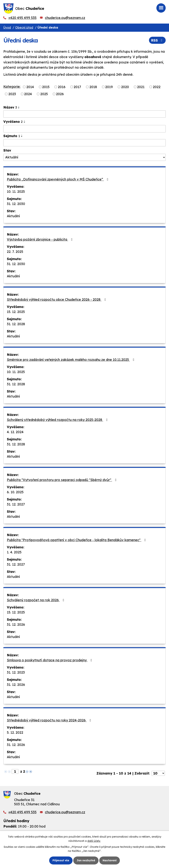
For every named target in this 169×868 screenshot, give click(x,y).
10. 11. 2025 (16, 192)
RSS (157, 40)
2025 (44, 94)
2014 (30, 87)
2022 (157, 87)
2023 (12, 94)
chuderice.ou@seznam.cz (65, 18)
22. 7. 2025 (15, 252)
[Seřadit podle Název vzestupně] (19, 106)
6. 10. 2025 (15, 492)
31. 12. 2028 (16, 324)
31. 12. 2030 (16, 204)
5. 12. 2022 (15, 732)
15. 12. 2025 (16, 312)
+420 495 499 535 (22, 18)
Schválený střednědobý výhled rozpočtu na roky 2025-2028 (58, 420)
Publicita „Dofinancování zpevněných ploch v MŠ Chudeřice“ (58, 179)
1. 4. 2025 (14, 552)
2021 (141, 87)
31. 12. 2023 (16, 672)
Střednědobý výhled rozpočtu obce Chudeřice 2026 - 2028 (57, 300)
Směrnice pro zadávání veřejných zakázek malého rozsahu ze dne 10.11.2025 (71, 360)
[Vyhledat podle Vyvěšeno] (84, 129)
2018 (93, 87)
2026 (60, 94)
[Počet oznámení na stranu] (158, 773)
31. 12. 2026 (16, 625)
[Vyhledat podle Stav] (84, 157)
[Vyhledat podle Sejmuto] (84, 143)
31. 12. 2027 (16, 504)
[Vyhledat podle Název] (84, 114)
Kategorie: (12, 87)
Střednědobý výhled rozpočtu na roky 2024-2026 (50, 720)
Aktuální (13, 216)
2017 (77, 87)
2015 (46, 87)
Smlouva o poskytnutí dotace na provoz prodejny (50, 660)
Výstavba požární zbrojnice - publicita (40, 239)
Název (10, 107)
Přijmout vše (61, 860)
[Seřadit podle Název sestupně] (19, 108)
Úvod (7, 27)
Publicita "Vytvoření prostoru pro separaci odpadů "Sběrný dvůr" (62, 480)
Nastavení (110, 860)
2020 (125, 87)
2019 (109, 87)
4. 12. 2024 (15, 432)
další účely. (94, 841)
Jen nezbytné (86, 860)
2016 (62, 87)
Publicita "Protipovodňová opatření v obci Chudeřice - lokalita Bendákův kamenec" (77, 540)
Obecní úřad (24, 27)
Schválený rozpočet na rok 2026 (36, 600)
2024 (28, 94)
